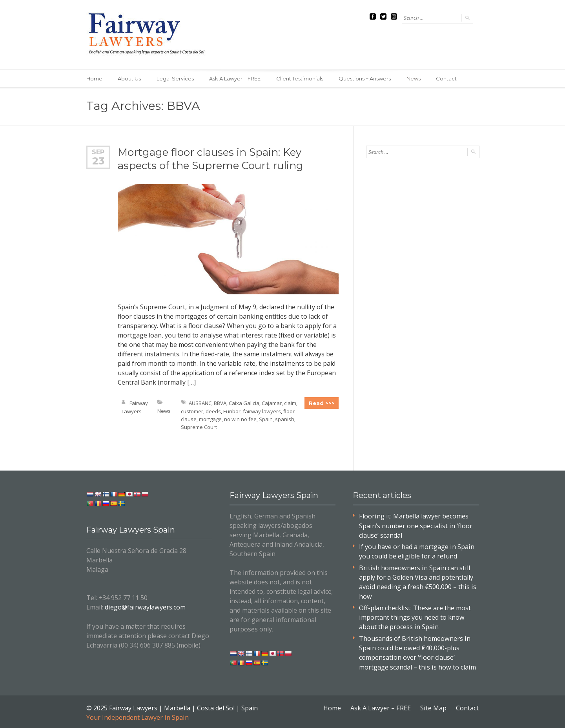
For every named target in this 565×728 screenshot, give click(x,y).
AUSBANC (200, 403)
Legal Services (176, 78)
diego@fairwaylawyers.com (144, 607)
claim (290, 403)
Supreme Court (199, 427)
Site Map (434, 706)
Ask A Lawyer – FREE (236, 78)
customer (192, 411)
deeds (213, 411)
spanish (285, 419)
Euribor (232, 411)
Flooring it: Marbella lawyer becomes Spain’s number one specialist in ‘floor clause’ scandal (415, 525)
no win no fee (240, 419)
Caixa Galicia (244, 403)
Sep (98, 152)
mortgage (210, 419)
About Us (130, 78)
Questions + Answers (366, 78)
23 (98, 161)
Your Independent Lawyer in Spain (137, 715)
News (415, 78)
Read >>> (322, 403)
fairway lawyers (262, 411)
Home (94, 78)
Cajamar (272, 403)
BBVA (220, 403)
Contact (448, 78)
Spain (266, 419)
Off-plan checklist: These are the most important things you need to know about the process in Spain (415, 616)
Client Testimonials (301, 78)
